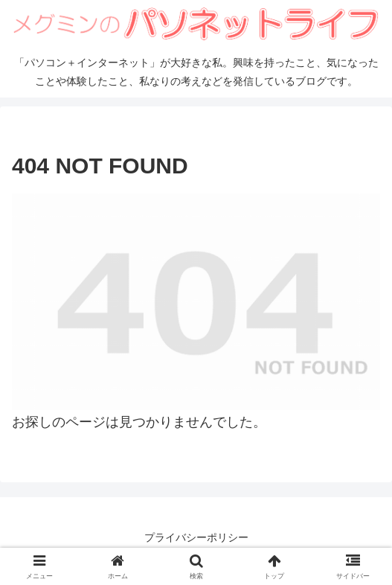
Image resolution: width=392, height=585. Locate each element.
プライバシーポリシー (196, 537)
